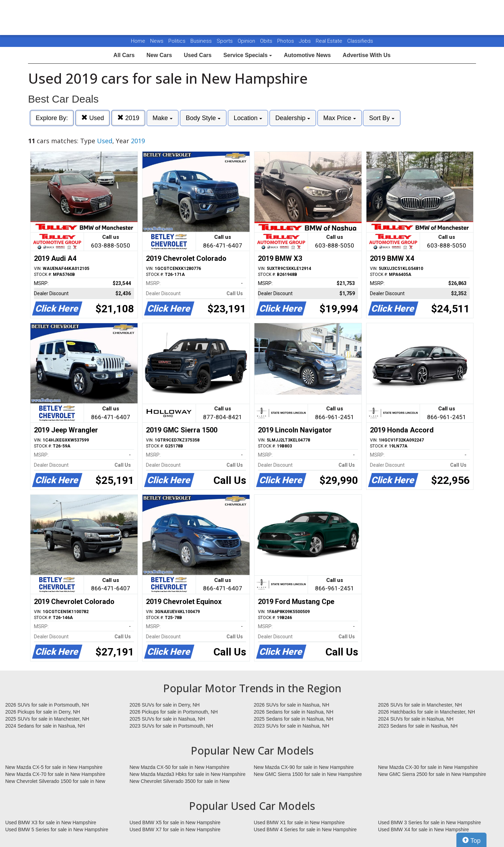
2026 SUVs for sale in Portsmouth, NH (47, 705)
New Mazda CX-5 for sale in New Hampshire (54, 767)
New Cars (159, 55)
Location (248, 118)
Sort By (381, 118)
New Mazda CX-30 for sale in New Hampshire (428, 767)
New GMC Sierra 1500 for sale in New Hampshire (308, 774)
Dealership (293, 118)
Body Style (203, 118)
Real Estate (330, 41)
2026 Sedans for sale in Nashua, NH (293, 712)
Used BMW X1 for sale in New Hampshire (299, 822)
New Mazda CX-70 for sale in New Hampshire (55, 774)
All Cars (124, 55)
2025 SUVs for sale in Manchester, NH (47, 719)
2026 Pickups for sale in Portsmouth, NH (174, 712)
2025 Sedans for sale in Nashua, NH (293, 719)
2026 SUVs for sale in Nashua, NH (292, 705)
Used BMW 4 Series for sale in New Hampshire (305, 829)
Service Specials (248, 55)
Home (138, 41)
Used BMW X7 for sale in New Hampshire (175, 829)
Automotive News (307, 55)
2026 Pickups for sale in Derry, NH (43, 712)
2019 (128, 118)
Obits (267, 41)
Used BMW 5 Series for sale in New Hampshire (57, 829)
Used (93, 118)
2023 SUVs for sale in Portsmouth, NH (171, 726)
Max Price (340, 118)
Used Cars (198, 55)
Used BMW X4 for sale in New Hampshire (423, 829)
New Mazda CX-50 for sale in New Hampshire (180, 767)
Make (163, 118)
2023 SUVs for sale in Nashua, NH (292, 726)
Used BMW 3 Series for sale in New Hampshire (429, 822)
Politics (177, 41)
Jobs (306, 41)
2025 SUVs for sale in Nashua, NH (167, 719)
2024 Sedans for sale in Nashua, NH (45, 726)
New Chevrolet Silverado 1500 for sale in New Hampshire (55, 782)
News (157, 41)
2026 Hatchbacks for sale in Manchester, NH (426, 712)
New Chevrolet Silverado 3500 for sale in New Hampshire (180, 782)
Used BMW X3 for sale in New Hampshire (51, 822)
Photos (286, 41)
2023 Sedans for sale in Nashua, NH (418, 726)
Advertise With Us (367, 55)
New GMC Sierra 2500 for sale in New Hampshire (432, 774)
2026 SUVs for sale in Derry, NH (164, 705)
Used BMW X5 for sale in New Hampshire (175, 822)
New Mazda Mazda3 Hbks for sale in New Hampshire (187, 774)
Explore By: (52, 118)
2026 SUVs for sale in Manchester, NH (420, 705)
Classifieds (360, 41)
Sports (225, 41)
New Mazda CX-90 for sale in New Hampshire (304, 767)
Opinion (247, 41)
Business (202, 41)
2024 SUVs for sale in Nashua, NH (416, 719)
